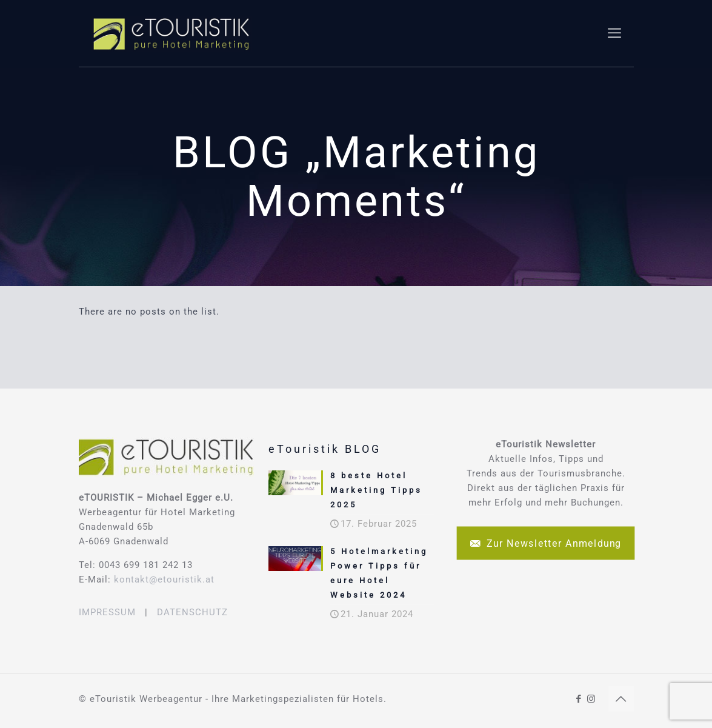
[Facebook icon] (579, 699)
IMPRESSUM (107, 612)
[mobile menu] (614, 33)
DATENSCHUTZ (192, 612)
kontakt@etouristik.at (164, 579)
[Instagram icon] (592, 699)
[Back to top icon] (621, 699)
